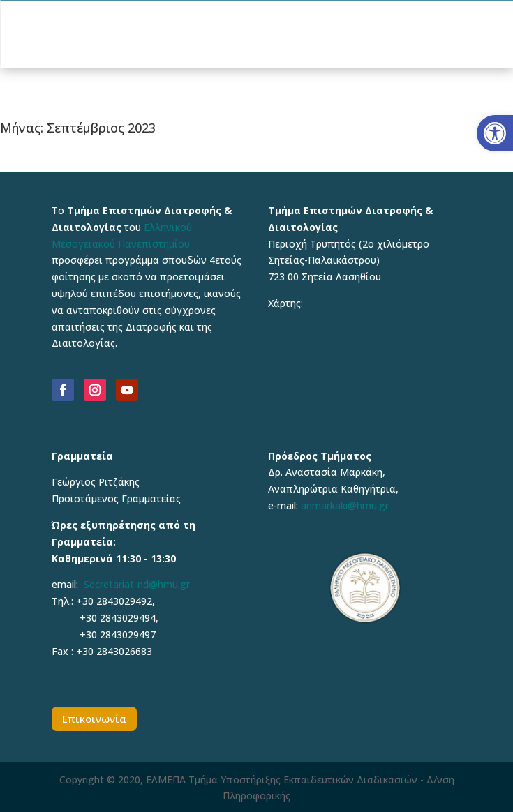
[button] (495, 133)
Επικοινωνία (94, 719)
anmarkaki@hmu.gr (345, 505)
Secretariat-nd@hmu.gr (137, 584)
